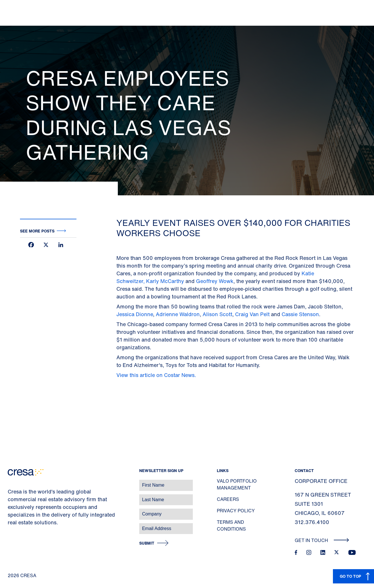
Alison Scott (217, 314)
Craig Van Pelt (252, 314)
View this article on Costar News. (157, 375)
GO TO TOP (350, 576)
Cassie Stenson (300, 314)
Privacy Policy (236, 511)
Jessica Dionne (135, 314)
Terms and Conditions (231, 525)
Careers (228, 499)
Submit (147, 543)
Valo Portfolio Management (237, 484)
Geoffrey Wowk (215, 281)
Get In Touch (322, 540)
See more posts (37, 231)
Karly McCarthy (165, 281)
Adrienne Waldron (178, 314)
